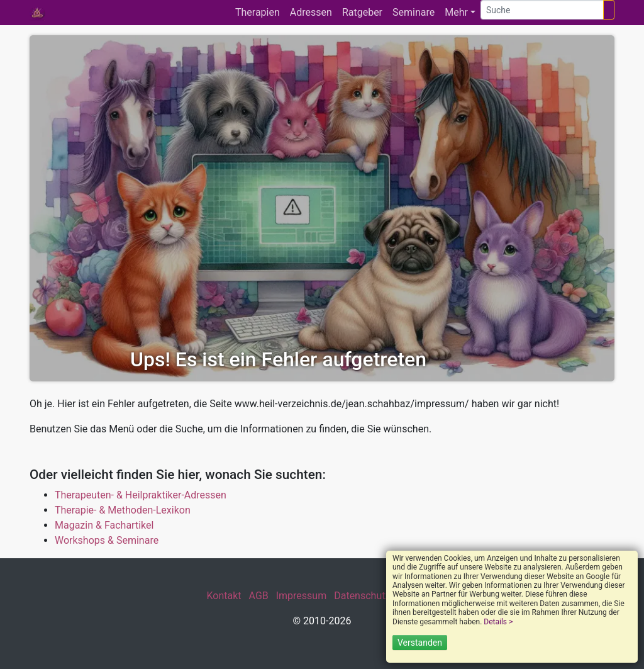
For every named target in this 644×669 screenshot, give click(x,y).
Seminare (414, 12)
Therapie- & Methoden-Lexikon (123, 510)
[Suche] (542, 10)
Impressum (302, 596)
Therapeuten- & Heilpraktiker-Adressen (141, 495)
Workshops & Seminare (107, 540)
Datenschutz (362, 596)
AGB (259, 596)
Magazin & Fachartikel (104, 525)
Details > (498, 622)
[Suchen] (609, 10)
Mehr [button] (456, 12)
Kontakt (224, 596)
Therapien (258, 12)
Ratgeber (362, 12)
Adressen (311, 12)
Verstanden (420, 643)
